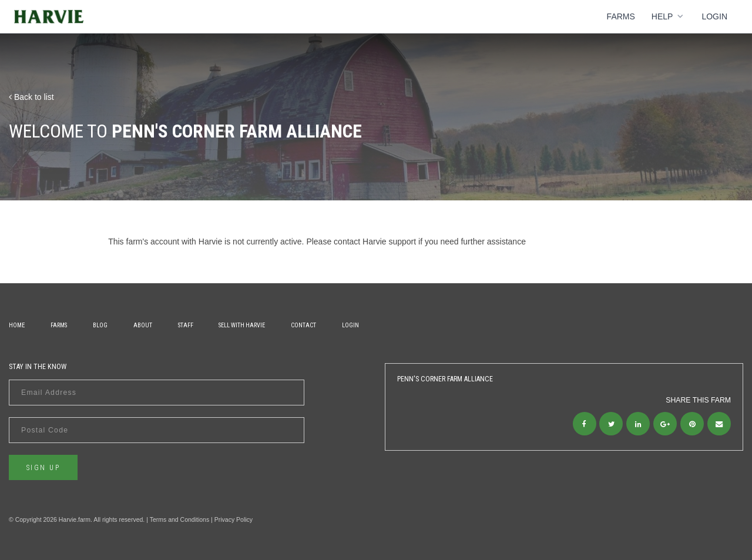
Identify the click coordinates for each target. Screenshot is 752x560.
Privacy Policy (234, 519)
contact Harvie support (375, 242)
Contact (303, 325)
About (143, 325)
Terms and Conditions (180, 519)
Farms (621, 16)
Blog (100, 325)
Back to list (31, 97)
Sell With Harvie (242, 325)
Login (714, 16)
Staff (186, 325)
